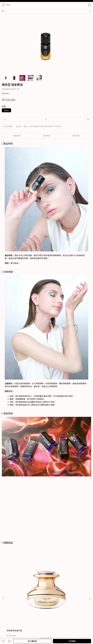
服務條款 (43, 614)
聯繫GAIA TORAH (23, 614)
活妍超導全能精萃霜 (44, 574)
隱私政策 (35, 614)
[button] (90, 570)
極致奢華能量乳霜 (14, 574)
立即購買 (72, 641)
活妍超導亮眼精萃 (71, 574)
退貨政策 (51, 614)
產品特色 (17, 136)
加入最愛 (8, 126)
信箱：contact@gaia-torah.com (15, 607)
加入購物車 (32, 641)
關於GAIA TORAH (9, 614)
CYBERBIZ (61, 635)
